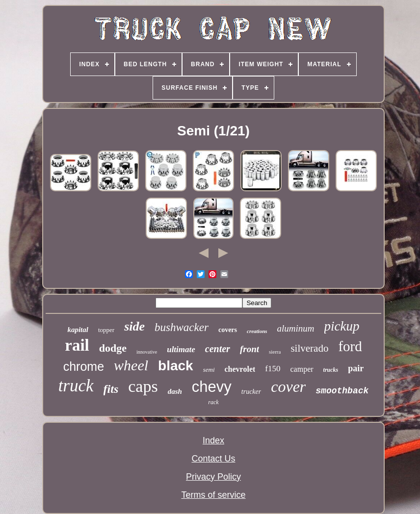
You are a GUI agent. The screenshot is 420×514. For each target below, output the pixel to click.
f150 (273, 369)
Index (213, 440)
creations (257, 331)
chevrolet (240, 369)
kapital (78, 330)
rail (77, 345)
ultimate (181, 349)
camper (302, 369)
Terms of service (213, 495)
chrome (84, 366)
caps (143, 386)
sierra (275, 352)
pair (356, 368)
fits (111, 389)
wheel (131, 365)
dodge (113, 348)
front (249, 349)
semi (209, 370)
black (176, 366)
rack (213, 402)
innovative (147, 352)
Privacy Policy (213, 477)
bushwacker (182, 327)
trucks (331, 370)
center (218, 349)
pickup (342, 326)
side (134, 326)
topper (106, 330)
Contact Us (213, 459)
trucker (251, 392)
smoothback (342, 391)
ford (350, 346)
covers (228, 330)
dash (175, 391)
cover (288, 386)
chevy (212, 387)
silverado (309, 348)
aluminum (296, 328)
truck (76, 386)
